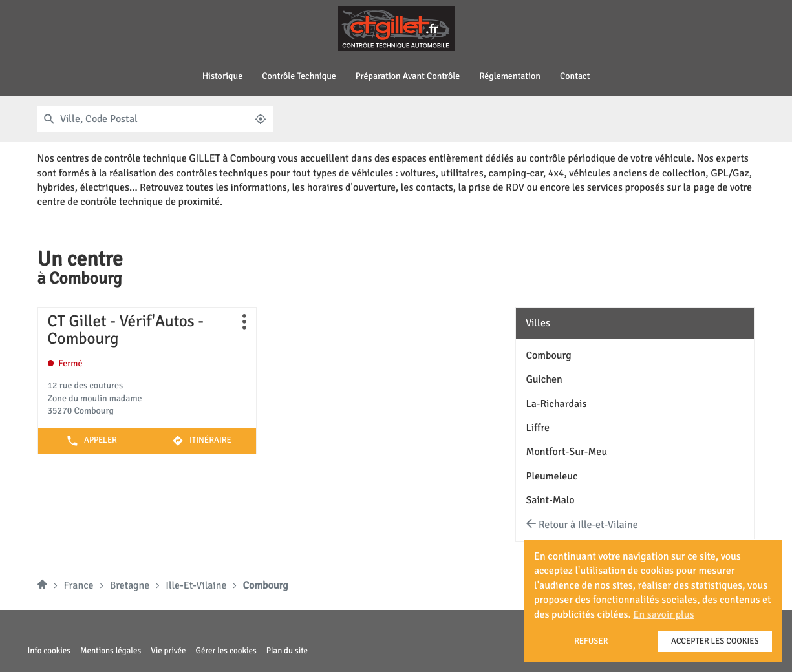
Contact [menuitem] (575, 77)
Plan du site (287, 651)
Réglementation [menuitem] (510, 77)
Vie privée (168, 651)
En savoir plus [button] (663, 614)
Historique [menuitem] (223, 77)
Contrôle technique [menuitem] (299, 77)
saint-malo (550, 500)
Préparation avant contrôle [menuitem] (408, 77)
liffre (538, 428)
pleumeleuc (551, 476)
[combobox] (154, 119)
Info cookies (49, 651)
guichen (544, 379)
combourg (548, 355)
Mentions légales (111, 651)
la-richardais (556, 404)
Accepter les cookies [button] (715, 641)
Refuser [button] (591, 641)
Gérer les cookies (226, 651)
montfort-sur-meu (566, 452)
